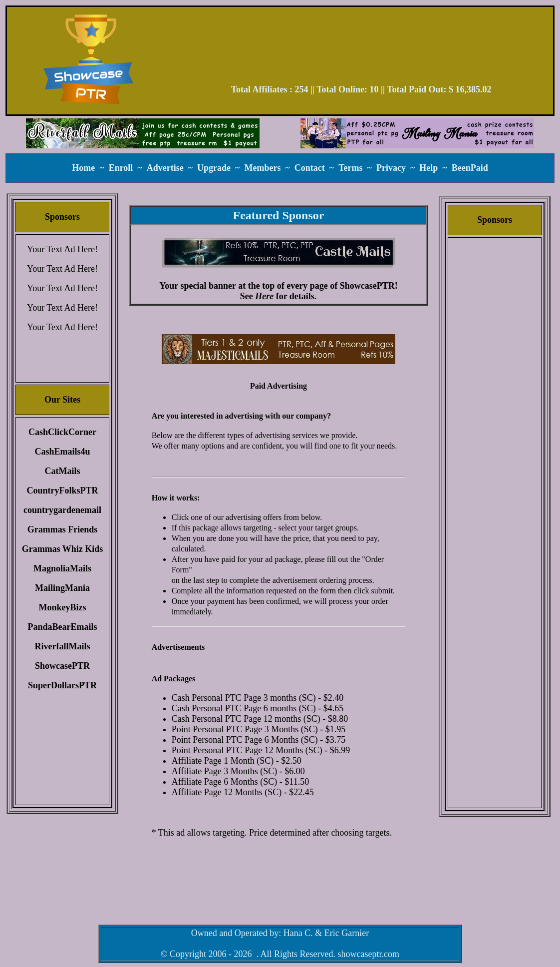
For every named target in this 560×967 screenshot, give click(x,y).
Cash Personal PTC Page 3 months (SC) (244, 698)
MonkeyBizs (62, 607)
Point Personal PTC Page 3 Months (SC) (245, 729)
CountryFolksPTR (62, 490)
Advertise (165, 168)
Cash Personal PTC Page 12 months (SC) (246, 719)
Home (83, 168)
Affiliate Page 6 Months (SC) (225, 782)
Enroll (121, 168)
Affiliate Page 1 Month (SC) (223, 761)
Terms (350, 168)
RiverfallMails (63, 646)
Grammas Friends (62, 529)
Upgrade (214, 168)
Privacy (391, 168)
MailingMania (62, 588)
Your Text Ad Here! (62, 249)
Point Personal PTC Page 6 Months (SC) (245, 740)
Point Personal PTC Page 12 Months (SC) (247, 750)
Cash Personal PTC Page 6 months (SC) (244, 708)
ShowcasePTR (62, 666)
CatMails (63, 471)
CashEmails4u (62, 452)
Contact (310, 168)
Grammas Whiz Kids (63, 549)
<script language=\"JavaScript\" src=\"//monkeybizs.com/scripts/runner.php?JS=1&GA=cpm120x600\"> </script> (495, 397)
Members (262, 168)
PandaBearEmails (62, 627)
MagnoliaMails (62, 568)
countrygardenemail (62, 510)
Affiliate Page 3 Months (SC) (225, 771)
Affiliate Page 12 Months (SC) (227, 792)
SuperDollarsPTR (62, 685)
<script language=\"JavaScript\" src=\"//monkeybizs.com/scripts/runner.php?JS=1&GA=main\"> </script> (279, 349)
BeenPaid (470, 168)
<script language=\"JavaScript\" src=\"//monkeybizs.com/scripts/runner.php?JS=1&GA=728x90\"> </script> (361, 49)
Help (428, 168)
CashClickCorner (62, 432)
